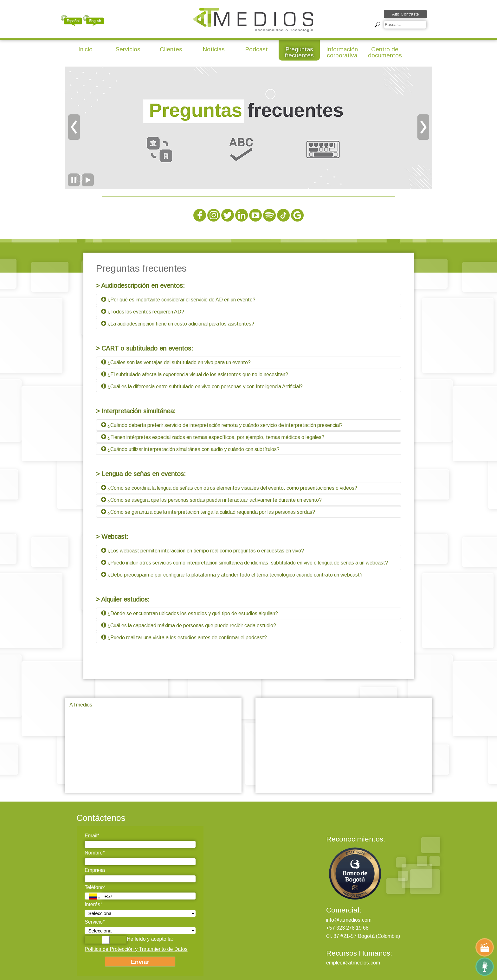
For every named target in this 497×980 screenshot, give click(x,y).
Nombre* (95, 853)
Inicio (85, 49)
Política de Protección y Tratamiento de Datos (136, 949)
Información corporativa (342, 52)
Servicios (128, 49)
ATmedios (81, 705)
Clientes (171, 49)
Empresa (95, 870)
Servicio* (95, 922)
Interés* (93, 904)
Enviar (140, 962)
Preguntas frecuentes (299, 52)
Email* (92, 836)
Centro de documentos (385, 52)
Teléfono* (95, 887)
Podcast (256, 49)
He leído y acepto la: (129, 940)
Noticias (214, 49)
